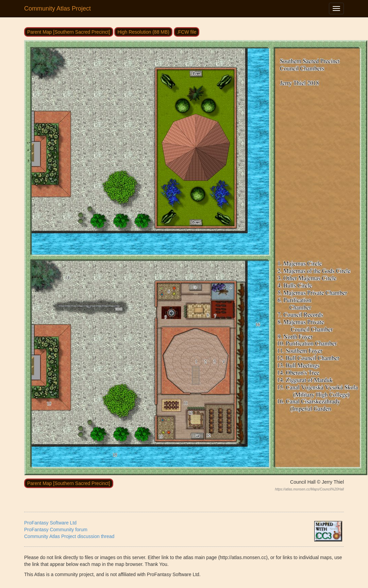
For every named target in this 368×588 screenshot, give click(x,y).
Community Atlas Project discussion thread (69, 536)
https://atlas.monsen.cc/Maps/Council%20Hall (309, 489)
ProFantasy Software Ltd (50, 523)
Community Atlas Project (57, 8)
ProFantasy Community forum (56, 530)
